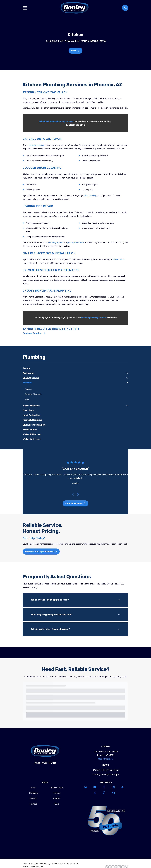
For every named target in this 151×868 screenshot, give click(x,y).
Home (33, 788)
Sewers (33, 799)
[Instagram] (115, 787)
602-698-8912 (45, 763)
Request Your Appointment (41, 552)
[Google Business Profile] (87, 787)
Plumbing (33, 793)
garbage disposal (37, 145)
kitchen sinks (119, 259)
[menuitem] (76, 369)
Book (75, 51)
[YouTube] (97, 787)
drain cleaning (90, 195)
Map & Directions (106, 759)
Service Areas (57, 788)
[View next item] (78, 495)
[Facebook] (106, 787)
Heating (33, 804)
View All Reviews (75, 504)
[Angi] (124, 787)
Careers (57, 799)
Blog (57, 804)
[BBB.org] (97, 793)
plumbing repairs (55, 242)
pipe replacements (76, 242)
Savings (57, 793)
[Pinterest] (106, 793)
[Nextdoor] (115, 793)
